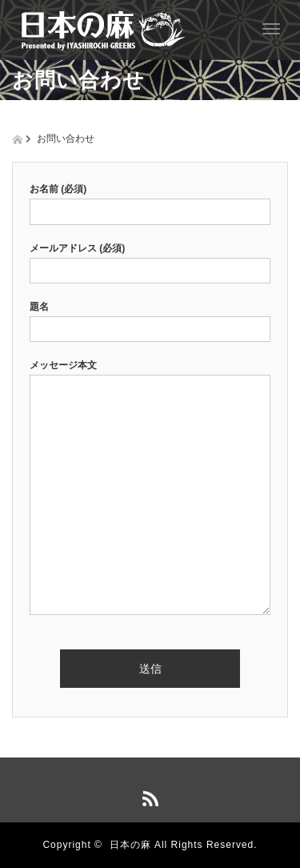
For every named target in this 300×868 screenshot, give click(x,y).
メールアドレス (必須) (150, 259)
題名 (150, 318)
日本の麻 (130, 845)
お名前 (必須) (150, 200)
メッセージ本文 (150, 488)
